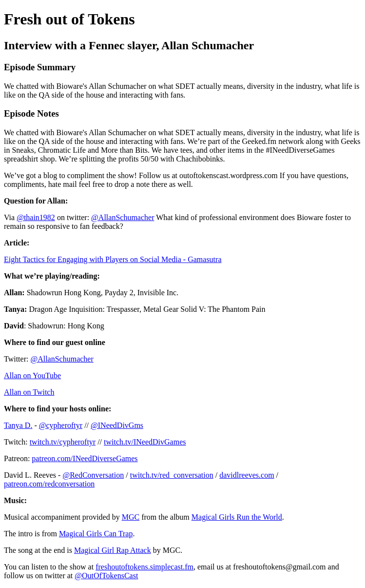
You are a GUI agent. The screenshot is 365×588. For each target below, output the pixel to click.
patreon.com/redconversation (49, 484)
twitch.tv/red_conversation (172, 475)
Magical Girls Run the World (237, 517)
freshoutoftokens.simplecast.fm (144, 567)
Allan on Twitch (29, 392)
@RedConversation (93, 475)
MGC (131, 517)
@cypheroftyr (61, 425)
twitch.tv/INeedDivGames (145, 442)
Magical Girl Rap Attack (113, 550)
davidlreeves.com (247, 475)
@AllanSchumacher (123, 217)
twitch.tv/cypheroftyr (63, 442)
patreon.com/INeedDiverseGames (85, 458)
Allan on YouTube (32, 375)
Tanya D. (18, 425)
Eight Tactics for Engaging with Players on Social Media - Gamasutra (113, 259)
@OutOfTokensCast (106, 576)
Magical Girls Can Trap (96, 534)
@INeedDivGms (117, 425)
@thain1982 (36, 217)
